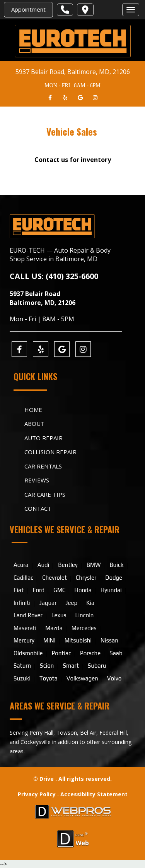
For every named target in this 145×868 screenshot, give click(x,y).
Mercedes (84, 628)
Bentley (68, 565)
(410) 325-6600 (72, 276)
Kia (90, 603)
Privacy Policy (38, 794)
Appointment (28, 9)
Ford (38, 590)
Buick (116, 565)
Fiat (19, 590)
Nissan (109, 640)
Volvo (114, 678)
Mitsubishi (78, 640)
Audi (43, 565)
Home (33, 410)
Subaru (97, 666)
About (34, 424)
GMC (59, 590)
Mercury (24, 640)
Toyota (49, 678)
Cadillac (23, 578)
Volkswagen (82, 678)
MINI (49, 640)
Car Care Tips (45, 494)
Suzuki (22, 678)
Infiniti (22, 603)
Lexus (59, 615)
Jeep (71, 603)
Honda (83, 590)
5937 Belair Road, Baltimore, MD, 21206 (73, 72)
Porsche (90, 653)
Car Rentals (43, 466)
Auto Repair (43, 438)
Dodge (114, 578)
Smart (71, 666)
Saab (116, 653)
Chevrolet (55, 578)
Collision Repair (50, 452)
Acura (21, 565)
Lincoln (85, 615)
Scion (47, 666)
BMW (94, 565)
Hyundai (111, 590)
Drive (47, 779)
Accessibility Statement (94, 794)
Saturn (22, 666)
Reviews (37, 480)
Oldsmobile (28, 653)
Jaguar (48, 603)
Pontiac (61, 653)
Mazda (54, 628)
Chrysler (86, 578)
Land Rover (28, 615)
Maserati (25, 628)
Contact (38, 508)
